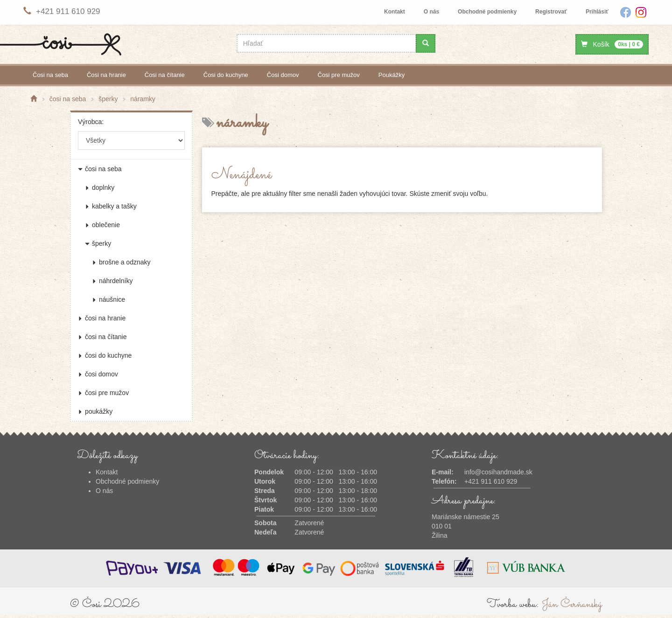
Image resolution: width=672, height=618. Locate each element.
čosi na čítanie (165, 75)
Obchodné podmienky (487, 12)
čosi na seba (50, 75)
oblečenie (102, 225)
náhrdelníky (112, 281)
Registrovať (551, 12)
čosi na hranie (106, 75)
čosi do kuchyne (226, 75)
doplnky (100, 187)
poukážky (392, 75)
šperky (98, 243)
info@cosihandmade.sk (498, 472)
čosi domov (283, 75)
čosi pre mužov (339, 75)
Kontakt (395, 12)
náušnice (108, 299)
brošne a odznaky (121, 262)
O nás (431, 12)
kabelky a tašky (111, 206)
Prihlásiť (597, 12)
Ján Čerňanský (572, 604)
